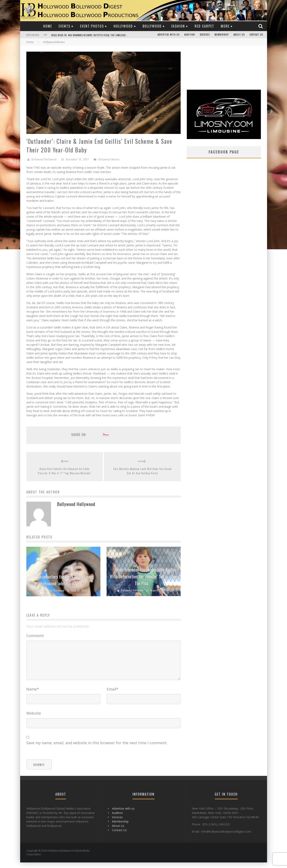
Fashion (178, 26)
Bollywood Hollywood (44, 159)
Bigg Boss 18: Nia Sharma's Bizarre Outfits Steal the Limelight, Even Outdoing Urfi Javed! (106, 35)
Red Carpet (204, 26)
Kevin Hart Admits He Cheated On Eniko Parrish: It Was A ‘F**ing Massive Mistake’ (64, 471)
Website (34, 719)
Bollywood (152, 26)
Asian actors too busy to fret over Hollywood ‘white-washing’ (65, 580)
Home (48, 26)
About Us (239, 35)
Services (205, 35)
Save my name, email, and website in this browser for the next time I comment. (97, 748)
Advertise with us (168, 35)
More (225, 26)
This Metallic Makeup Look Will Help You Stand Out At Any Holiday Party (142, 471)
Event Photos (92, 26)
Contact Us (256, 35)
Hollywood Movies (109, 159)
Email (112, 695)
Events (64, 26)
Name (33, 695)
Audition (190, 35)
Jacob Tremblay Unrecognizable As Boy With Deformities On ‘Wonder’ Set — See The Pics (143, 576)
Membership (222, 35)
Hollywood (123, 26)
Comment (35, 636)
